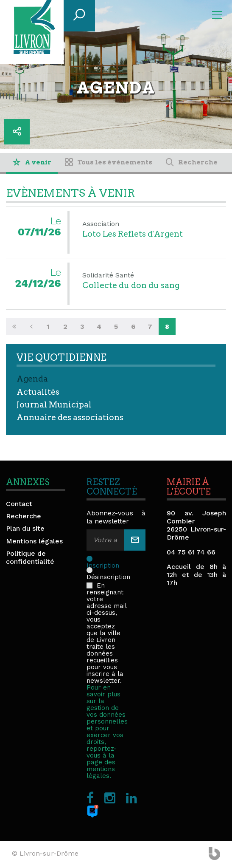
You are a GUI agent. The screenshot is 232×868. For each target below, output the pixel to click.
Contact (19, 504)
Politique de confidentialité (30, 557)
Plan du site (25, 528)
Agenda (32, 379)
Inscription (103, 559)
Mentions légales (34, 541)
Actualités (38, 392)
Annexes (28, 482)
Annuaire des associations (70, 417)
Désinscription (108, 570)
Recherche (24, 516)
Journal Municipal (54, 405)
